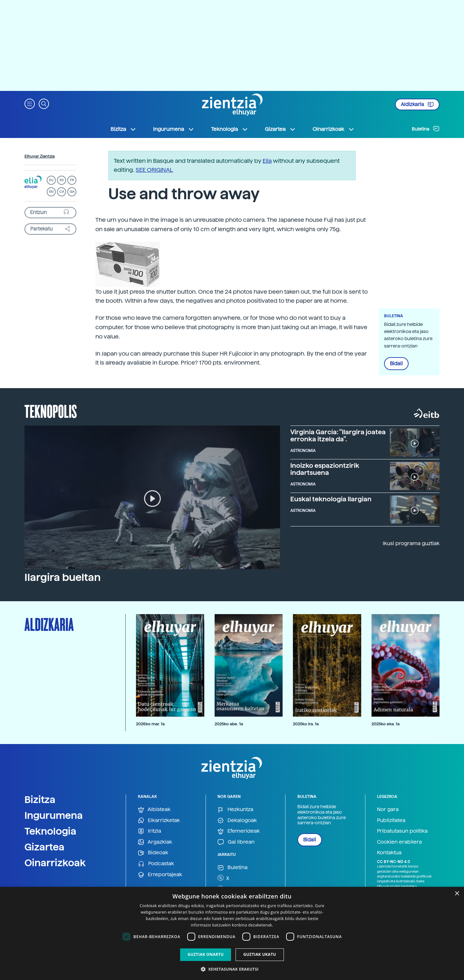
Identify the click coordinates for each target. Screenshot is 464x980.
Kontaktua (389, 853)
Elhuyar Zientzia (40, 156)
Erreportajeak (160, 875)
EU (51, 180)
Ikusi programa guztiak (411, 543)
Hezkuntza (235, 810)
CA (62, 192)
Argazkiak (155, 842)
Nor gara (388, 809)
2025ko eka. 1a (386, 724)
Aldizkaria (417, 104)
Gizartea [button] (280, 129)
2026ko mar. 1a (150, 724)
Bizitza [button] (123, 129)
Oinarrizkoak (55, 863)
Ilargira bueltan (63, 577)
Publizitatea (391, 820)
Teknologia (50, 831)
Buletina (426, 129)
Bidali (396, 364)
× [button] (457, 894)
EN (51, 192)
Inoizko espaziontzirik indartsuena (325, 469)
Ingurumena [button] (174, 129)
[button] (30, 103)
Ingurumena (54, 815)
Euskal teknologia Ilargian (331, 499)
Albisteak (154, 810)
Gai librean (236, 842)
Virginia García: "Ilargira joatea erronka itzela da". (338, 436)
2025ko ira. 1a (306, 724)
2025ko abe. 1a (229, 724)
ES (62, 180)
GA (72, 192)
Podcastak (156, 864)
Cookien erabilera (399, 842)
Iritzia (150, 831)
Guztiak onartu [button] (206, 954)
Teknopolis (51, 411)
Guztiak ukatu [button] (260, 954)
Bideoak (153, 853)
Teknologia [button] (230, 129)
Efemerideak (239, 831)
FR (72, 180)
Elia (267, 161)
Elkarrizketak (159, 821)
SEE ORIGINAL (154, 170)
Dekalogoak (237, 821)
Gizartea (44, 847)
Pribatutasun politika (402, 831)
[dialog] (232, 933)
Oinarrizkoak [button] (333, 129)
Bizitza (40, 799)
